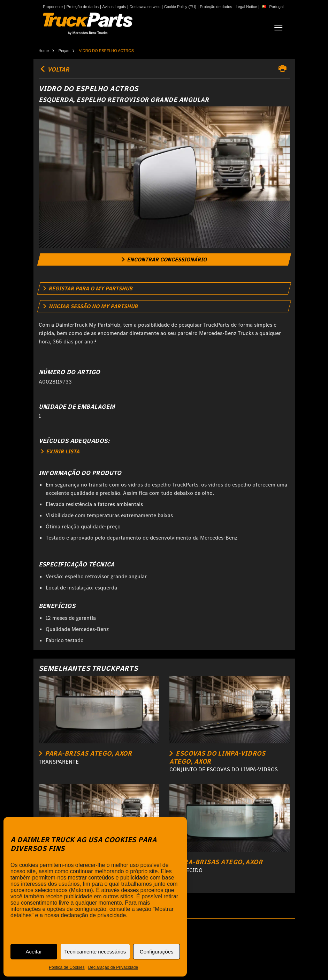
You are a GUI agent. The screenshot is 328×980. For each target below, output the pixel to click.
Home (44, 51)
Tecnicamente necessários (95, 952)
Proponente (53, 7)
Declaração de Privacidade (113, 967)
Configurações (157, 952)
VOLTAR (54, 69)
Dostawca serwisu (145, 7)
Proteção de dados (83, 7)
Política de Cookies (67, 967)
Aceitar (34, 952)
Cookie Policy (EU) (180, 7)
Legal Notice (246, 7)
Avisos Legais (114, 7)
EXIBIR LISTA (60, 451)
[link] (164, 259)
